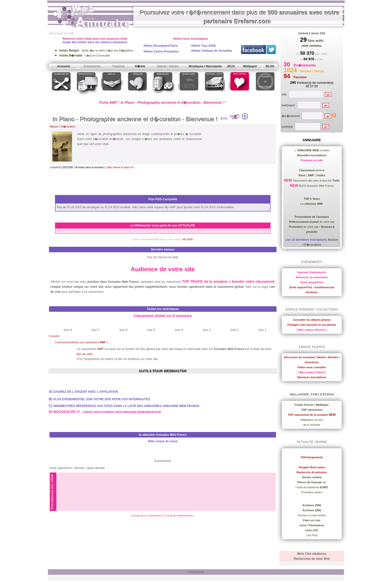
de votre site (312, 222)
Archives (312, 292)
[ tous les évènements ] (180, 515)
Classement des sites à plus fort (316, 180)
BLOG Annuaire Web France (316, 186)
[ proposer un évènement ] (148, 515)
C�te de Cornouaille (85, 55)
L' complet (312, 150)
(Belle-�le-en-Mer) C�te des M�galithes (96, 50)
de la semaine (312, 425)
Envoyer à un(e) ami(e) (312, 515)
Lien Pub (312, 535)
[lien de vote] (84, 354)
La (312, 204)
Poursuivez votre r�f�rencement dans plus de (239, 16)
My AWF (188, 239)
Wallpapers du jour (312, 420)
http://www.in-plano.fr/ (120, 167)
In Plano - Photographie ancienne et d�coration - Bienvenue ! (135, 119)
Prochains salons (312, 492)
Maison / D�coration (63, 126)
